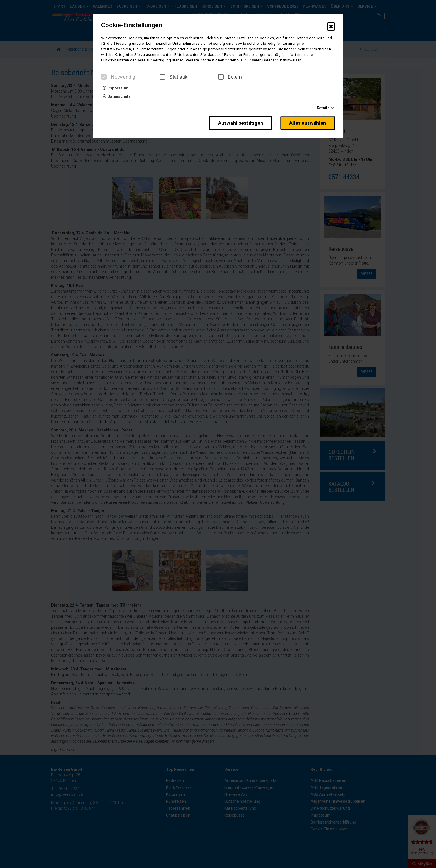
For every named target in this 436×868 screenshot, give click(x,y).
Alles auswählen (308, 123)
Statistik (174, 77)
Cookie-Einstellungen (132, 25)
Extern (230, 77)
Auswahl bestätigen (241, 123)
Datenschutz (117, 96)
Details (323, 108)
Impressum (116, 88)
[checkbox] (104, 77)
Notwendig (118, 77)
